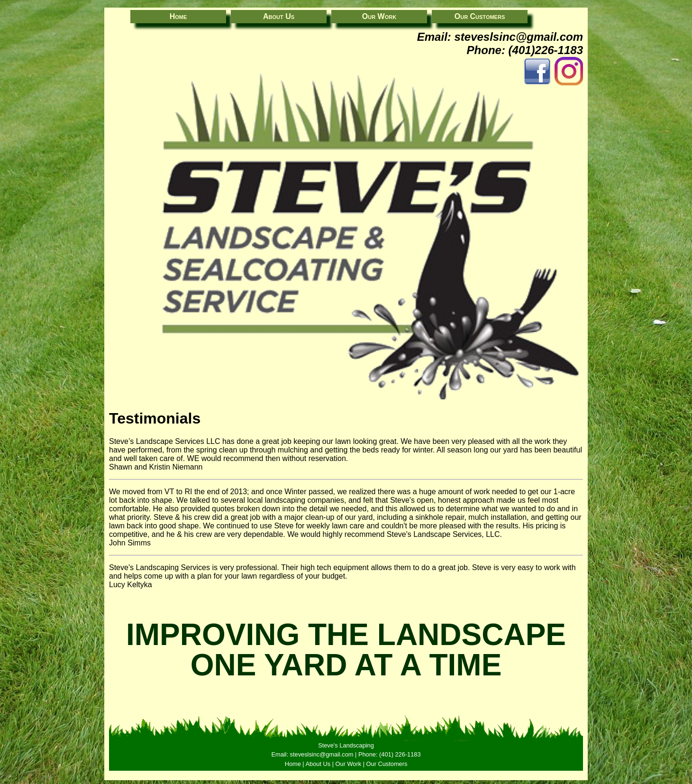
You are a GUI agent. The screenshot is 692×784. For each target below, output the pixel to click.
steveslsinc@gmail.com (519, 37)
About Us (279, 16)
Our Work (379, 16)
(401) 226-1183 (400, 754)
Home (178, 16)
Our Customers (480, 16)
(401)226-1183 (546, 50)
